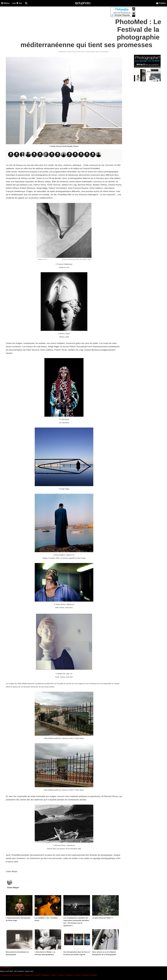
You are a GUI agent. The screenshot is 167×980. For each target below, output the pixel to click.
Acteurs (77, 975)
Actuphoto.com (7, 967)
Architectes (69, 975)
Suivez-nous (29, 971)
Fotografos (28, 975)
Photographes (6, 975)
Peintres (54, 975)
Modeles (94, 975)
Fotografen (46, 975)
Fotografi (37, 975)
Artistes (61, 975)
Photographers (18, 975)
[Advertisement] (71, 22)
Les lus (17, 3)
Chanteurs (85, 975)
